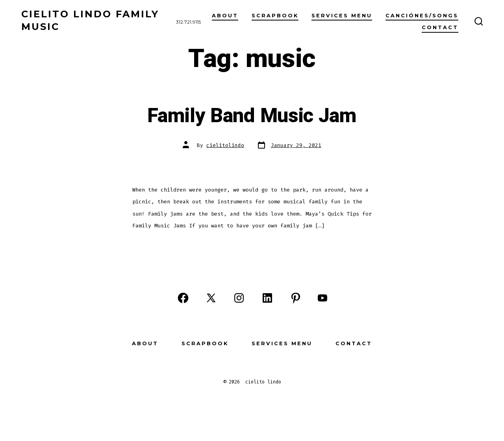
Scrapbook (205, 343)
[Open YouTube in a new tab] (322, 298)
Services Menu (342, 16)
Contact (440, 27)
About (225, 16)
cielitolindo (225, 145)
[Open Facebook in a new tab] (183, 298)
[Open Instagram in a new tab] (239, 298)
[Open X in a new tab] (211, 298)
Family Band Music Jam (252, 116)
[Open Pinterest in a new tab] (296, 298)
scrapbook (275, 16)
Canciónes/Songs (422, 16)
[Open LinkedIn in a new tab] (267, 298)
